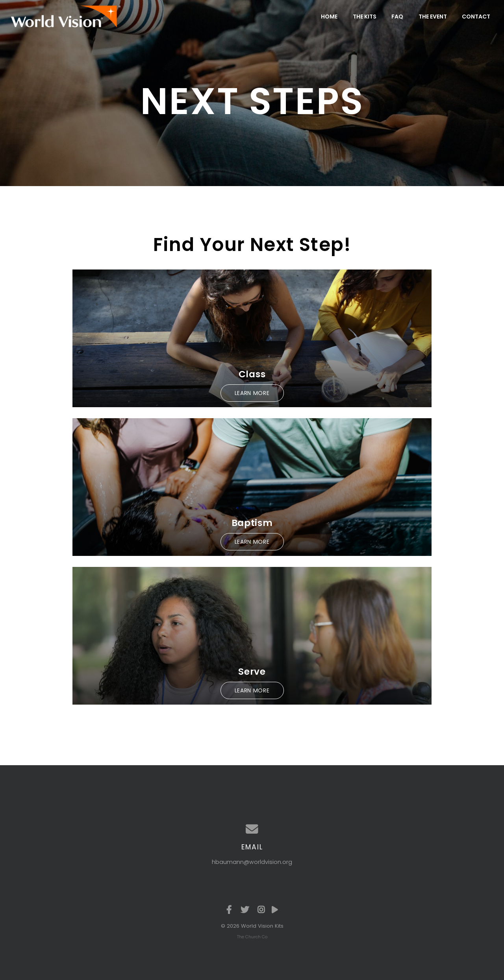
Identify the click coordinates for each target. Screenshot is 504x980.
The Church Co (252, 937)
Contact (476, 17)
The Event (433, 17)
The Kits (365, 17)
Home (329, 17)
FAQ (397, 17)
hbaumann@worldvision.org (252, 862)
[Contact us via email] (252, 829)
